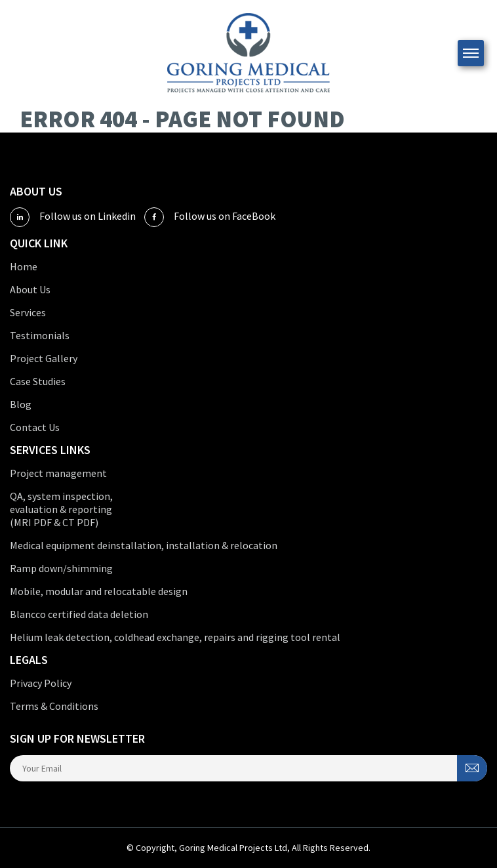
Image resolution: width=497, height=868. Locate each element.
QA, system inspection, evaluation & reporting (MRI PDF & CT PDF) (61, 509)
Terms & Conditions (54, 706)
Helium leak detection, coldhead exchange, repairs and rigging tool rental (175, 637)
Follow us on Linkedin (73, 217)
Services (28, 312)
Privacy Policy (41, 683)
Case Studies (38, 381)
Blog (21, 404)
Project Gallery (44, 358)
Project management (58, 473)
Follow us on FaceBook (210, 217)
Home (24, 266)
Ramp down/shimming (61, 568)
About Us (30, 289)
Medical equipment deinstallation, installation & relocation (144, 545)
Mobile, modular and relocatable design (99, 591)
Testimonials (40, 335)
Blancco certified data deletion (79, 614)
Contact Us (35, 427)
